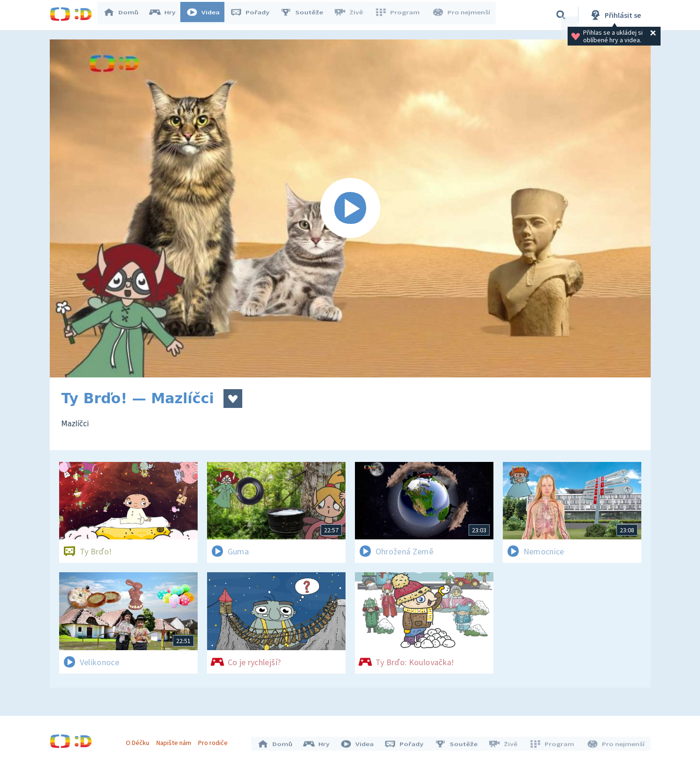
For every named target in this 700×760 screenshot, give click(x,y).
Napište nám (176, 740)
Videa (208, 15)
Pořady (254, 15)
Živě (353, 15)
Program (400, 15)
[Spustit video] (350, 208)
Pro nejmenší (462, 15)
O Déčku (140, 740)
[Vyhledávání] (561, 15)
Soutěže (306, 15)
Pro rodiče (215, 740)
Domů (125, 15)
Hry (167, 15)
